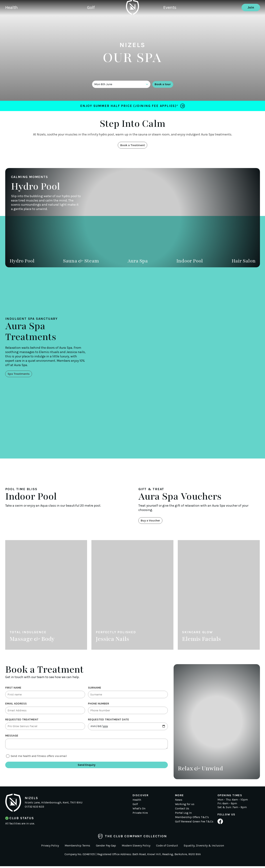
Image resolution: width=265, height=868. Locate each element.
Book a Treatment (132, 146)
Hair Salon (244, 262)
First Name (13, 689)
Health (12, 21)
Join (251, 21)
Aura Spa (138, 262)
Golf (97, 21)
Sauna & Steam (81, 262)
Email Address (16, 706)
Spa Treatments (20, 374)
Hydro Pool (22, 262)
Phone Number (99, 706)
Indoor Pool (190, 262)
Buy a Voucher (152, 522)
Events (171, 21)
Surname (95, 689)
